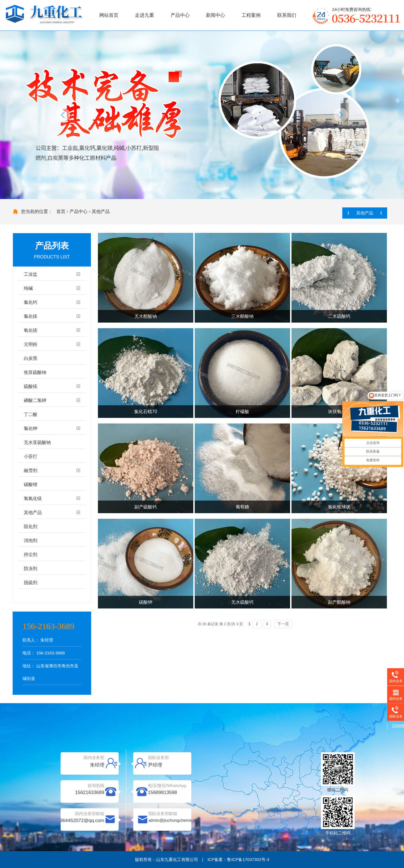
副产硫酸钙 (146, 507)
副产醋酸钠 (339, 602)
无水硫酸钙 (242, 602)
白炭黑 (31, 358)
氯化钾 (31, 428)
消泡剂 (31, 541)
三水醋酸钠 (242, 316)
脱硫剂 (31, 583)
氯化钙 (31, 302)
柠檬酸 (242, 412)
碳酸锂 (31, 484)
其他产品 (101, 211)
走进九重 (144, 15)
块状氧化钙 (339, 412)
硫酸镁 (31, 386)
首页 (61, 211)
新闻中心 (215, 15)
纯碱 (28, 288)
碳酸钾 (146, 602)
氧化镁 (31, 330)
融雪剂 (31, 470)
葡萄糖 (242, 507)
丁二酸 (31, 414)
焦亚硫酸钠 (35, 372)
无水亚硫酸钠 (37, 442)
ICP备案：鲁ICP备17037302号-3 (238, 859)
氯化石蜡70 (146, 412)
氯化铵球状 (339, 507)
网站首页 (109, 15)
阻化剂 (31, 526)
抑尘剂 (31, 555)
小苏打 (31, 456)
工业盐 (31, 274)
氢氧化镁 (33, 498)
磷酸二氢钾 (35, 400)
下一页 (283, 624)
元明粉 (31, 344)
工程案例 (251, 15)
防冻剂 (31, 569)
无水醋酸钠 (146, 316)
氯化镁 (31, 316)
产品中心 (180, 15)
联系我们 (287, 15)
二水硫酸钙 (339, 316)
